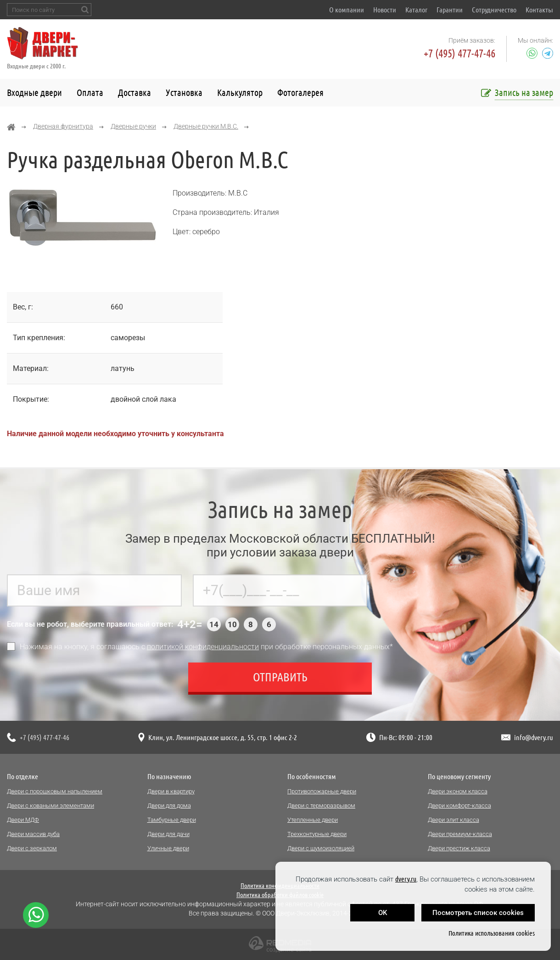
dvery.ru (406, 879)
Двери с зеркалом (32, 848)
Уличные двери (168, 848)
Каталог (416, 10)
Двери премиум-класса (460, 834)
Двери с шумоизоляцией (321, 848)
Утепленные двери (313, 820)
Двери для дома (169, 806)
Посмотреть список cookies (478, 913)
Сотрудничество (494, 10)
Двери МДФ (23, 820)
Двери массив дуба (33, 834)
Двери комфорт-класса (459, 806)
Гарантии (450, 10)
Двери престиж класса (459, 848)
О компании (347, 10)
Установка (184, 93)
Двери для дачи (168, 834)
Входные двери (34, 93)
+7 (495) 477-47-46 (459, 53)
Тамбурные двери (172, 820)
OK (383, 913)
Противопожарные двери (322, 791)
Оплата (90, 93)
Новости (385, 10)
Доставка (134, 93)
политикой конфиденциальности (203, 651)
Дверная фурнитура (63, 126)
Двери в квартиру (171, 791)
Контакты (539, 10)
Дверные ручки (133, 126)
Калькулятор (240, 93)
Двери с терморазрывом (321, 806)
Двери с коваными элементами (50, 806)
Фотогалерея (300, 93)
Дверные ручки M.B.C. (206, 126)
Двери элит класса (454, 820)
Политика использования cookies (492, 933)
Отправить (280, 681)
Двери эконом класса (458, 791)
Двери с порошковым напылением (55, 791)
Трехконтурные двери (317, 834)
